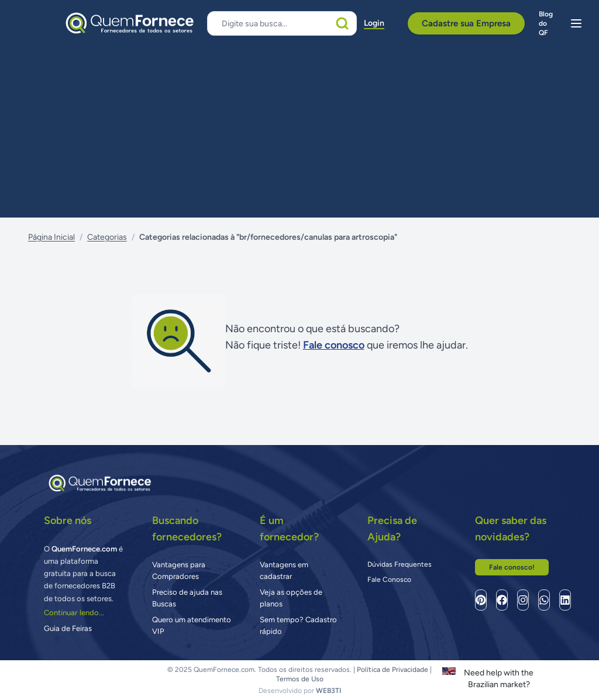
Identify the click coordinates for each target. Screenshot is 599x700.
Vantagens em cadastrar (284, 570)
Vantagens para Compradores (179, 570)
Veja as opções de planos (291, 598)
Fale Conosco (389, 580)
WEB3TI (328, 691)
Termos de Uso (300, 679)
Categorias (107, 237)
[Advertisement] (299, 130)
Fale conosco (334, 345)
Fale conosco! (512, 567)
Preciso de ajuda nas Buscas (187, 598)
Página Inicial (51, 237)
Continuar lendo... (74, 613)
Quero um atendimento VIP (192, 625)
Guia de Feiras (68, 628)
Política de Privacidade (393, 670)
